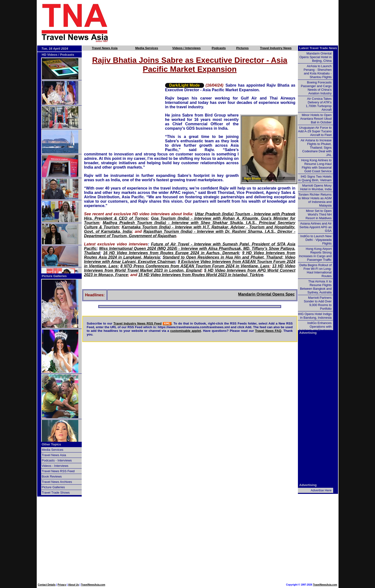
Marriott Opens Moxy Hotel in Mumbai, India (316, 187)
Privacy (62, 585)
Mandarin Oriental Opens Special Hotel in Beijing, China (315, 57)
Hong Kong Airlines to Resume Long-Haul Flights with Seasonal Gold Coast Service (316, 166)
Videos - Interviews (55, 466)
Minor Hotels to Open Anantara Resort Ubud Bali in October (316, 119)
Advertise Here (321, 490)
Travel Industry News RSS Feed (137, 323)
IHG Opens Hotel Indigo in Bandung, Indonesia (315, 316)
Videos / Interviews (186, 48)
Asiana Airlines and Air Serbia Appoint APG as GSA (315, 227)
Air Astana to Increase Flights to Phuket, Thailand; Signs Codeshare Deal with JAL (316, 148)
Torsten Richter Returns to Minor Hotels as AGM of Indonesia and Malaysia (315, 200)
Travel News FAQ (268, 331)
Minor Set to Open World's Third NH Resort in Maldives (319, 214)
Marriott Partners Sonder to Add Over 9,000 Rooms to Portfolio (318, 303)
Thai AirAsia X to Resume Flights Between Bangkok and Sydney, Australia (316, 287)
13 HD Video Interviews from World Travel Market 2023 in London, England (190, 268)
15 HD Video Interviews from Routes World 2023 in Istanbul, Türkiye (201, 275)
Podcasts (219, 48)
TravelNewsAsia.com (93, 585)
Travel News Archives (57, 482)
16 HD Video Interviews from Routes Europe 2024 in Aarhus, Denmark (171, 253)
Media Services (147, 48)
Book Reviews (52, 476)
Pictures (242, 48)
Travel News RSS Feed (58, 471)
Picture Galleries (54, 276)
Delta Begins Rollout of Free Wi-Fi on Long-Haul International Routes (315, 271)
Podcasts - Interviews (57, 460)
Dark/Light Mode (184, 85)
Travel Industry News (276, 48)
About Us (73, 585)
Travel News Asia (105, 48)
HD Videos (50, 55)
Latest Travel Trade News (318, 48)
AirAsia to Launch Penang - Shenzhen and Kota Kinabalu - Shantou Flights (318, 72)
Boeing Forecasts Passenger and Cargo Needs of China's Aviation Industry (316, 88)
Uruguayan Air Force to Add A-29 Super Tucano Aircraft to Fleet (315, 131)
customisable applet (186, 331)
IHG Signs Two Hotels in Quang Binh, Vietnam (315, 178)
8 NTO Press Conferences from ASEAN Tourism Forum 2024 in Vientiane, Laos (195, 266)
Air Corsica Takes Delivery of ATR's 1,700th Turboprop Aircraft (319, 104)
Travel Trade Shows (56, 493)
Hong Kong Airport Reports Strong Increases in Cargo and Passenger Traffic (315, 254)
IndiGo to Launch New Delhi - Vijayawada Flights (316, 240)
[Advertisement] (232, 23)
